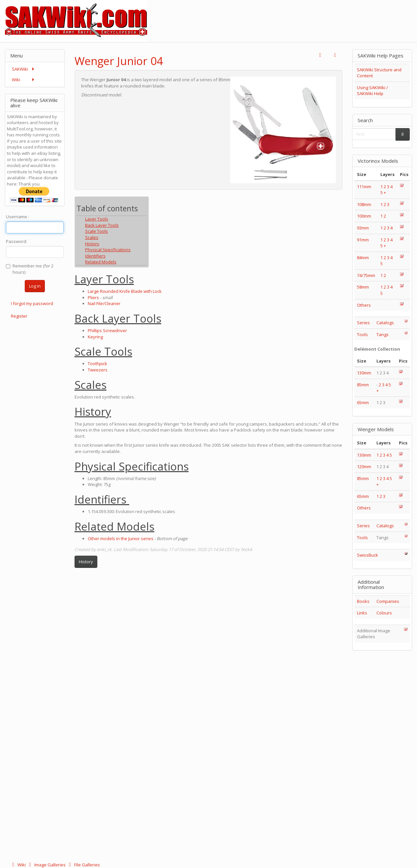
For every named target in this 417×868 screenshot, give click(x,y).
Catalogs (385, 323)
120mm (364, 467)
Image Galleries (47, 865)
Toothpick (97, 364)
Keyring (95, 337)
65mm (363, 402)
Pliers (93, 297)
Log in (35, 286)
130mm (364, 373)
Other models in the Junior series (121, 538)
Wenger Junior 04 (119, 61)
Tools (362, 334)
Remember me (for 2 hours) (30, 269)
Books (363, 601)
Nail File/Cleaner (104, 303)
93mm (363, 228)
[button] (320, 55)
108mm (364, 204)
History (86, 562)
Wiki (18, 865)
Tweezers (98, 370)
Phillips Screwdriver (107, 330)
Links (362, 613)
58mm (363, 287)
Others (364, 305)
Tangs (383, 334)
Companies (388, 601)
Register (19, 316)
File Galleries (83, 865)
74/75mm (366, 275)
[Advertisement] (297, 15)
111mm (364, 187)
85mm (363, 385)
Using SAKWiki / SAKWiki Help (372, 91)
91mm (363, 240)
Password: (16, 241)
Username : (17, 217)
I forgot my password (32, 303)
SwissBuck (368, 555)
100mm (364, 216)
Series (363, 323)
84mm (363, 258)
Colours (384, 613)
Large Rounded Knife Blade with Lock (125, 291)
